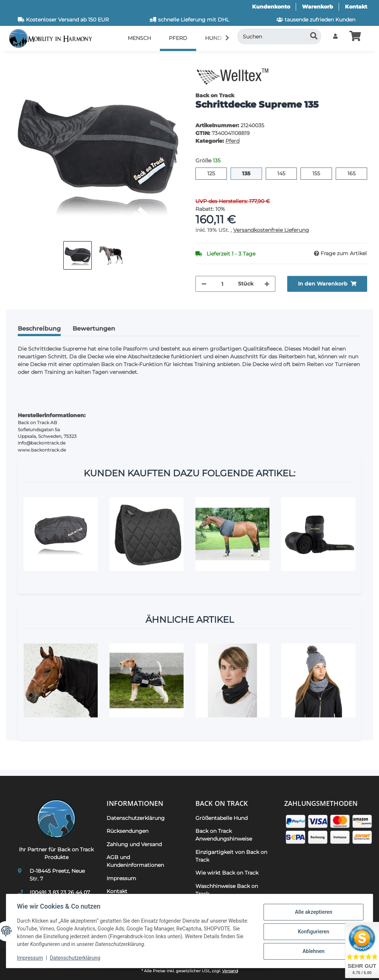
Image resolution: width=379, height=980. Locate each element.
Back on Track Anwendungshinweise (224, 835)
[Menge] (222, 284)
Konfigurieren (312, 932)
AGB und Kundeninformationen (135, 861)
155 (320, 173)
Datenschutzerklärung (76, 958)
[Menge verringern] (204, 284)
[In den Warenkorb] (18, 61)
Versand (230, 971)
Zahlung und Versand (134, 844)
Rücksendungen (128, 831)
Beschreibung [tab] (39, 329)
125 (215, 173)
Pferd (232, 141)
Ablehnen (312, 951)
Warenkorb (318, 7)
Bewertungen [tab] (94, 329)
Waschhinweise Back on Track (227, 890)
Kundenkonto (271, 7)
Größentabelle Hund (222, 818)
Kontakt (356, 7)
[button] (335, 36)
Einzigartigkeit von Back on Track (231, 856)
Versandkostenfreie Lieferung (271, 230)
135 (250, 173)
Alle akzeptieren (312, 912)
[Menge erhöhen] (267, 284)
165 (355, 173)
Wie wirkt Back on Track (227, 873)
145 (285, 173)
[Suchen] (279, 36)
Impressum (31, 958)
